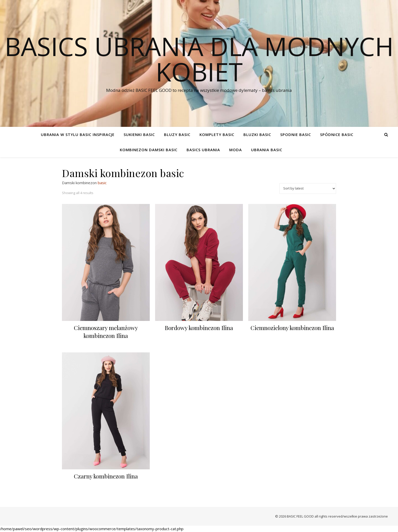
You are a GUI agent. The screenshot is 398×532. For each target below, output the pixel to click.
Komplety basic (217, 134)
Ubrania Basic (267, 150)
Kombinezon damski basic (149, 150)
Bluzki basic (257, 134)
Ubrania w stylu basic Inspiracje (78, 134)
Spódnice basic (337, 134)
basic (102, 183)
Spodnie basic (296, 134)
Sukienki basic (139, 134)
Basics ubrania (203, 150)
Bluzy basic (177, 134)
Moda (236, 150)
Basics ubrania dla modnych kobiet (199, 59)
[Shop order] (308, 188)
